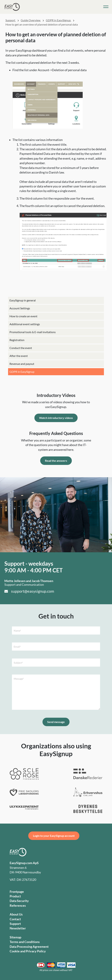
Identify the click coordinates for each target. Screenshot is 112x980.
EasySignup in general (23, 300)
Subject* (18, 663)
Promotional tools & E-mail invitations (33, 332)
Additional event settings (25, 324)
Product (15, 896)
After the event (19, 356)
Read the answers (56, 461)
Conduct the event (21, 348)
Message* (19, 679)
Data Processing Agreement (29, 947)
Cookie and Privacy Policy (28, 951)
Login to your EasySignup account (54, 836)
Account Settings (20, 308)
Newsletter (18, 928)
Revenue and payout (22, 364)
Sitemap (15, 937)
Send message (56, 722)
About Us (16, 914)
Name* (17, 631)
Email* (17, 647)
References (18, 906)
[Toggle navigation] (106, 7)
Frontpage (17, 892)
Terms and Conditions (25, 942)
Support (11, 20)
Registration (17, 340)
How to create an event (23, 316)
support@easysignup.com (33, 591)
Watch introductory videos (56, 418)
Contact (15, 919)
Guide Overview (31, 20)
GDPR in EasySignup (22, 372)
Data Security (19, 901)
